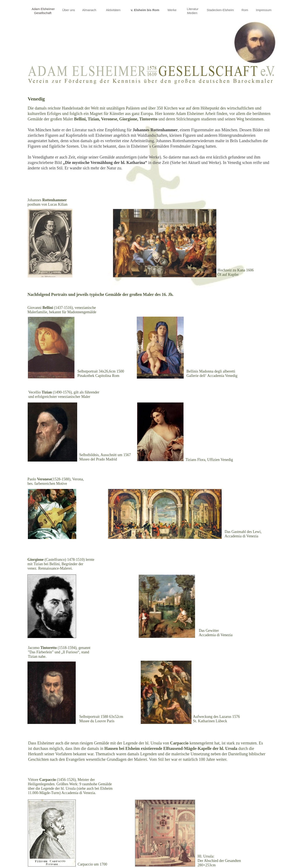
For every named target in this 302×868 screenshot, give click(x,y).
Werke (172, 10)
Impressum (264, 10)
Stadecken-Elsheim (221, 10)
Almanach (90, 10)
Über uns (69, 10)
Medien (193, 13)
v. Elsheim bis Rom (145, 10)
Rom (245, 10)
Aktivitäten (114, 10)
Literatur (193, 9)
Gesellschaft (43, 13)
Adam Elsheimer (43, 9)
